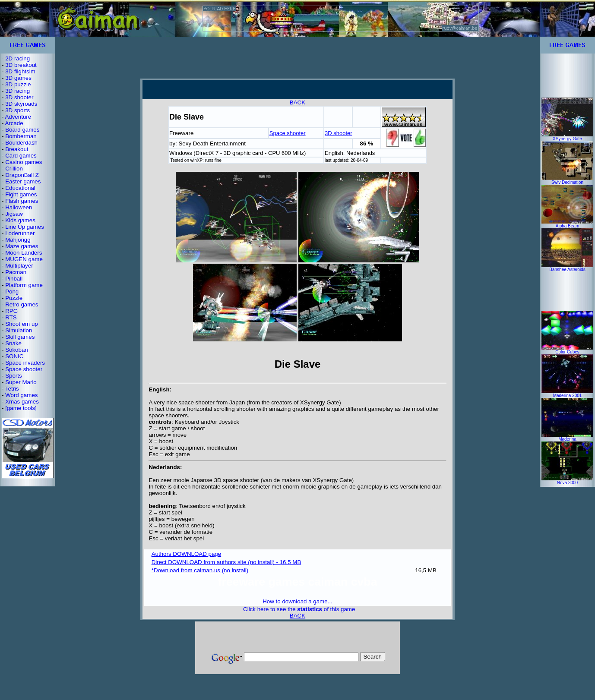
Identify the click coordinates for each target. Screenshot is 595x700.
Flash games (22, 201)
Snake (13, 343)
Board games (22, 130)
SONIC (14, 356)
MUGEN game (24, 259)
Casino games (24, 162)
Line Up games (25, 227)
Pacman (16, 272)
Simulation (19, 330)
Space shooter (24, 369)
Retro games (22, 304)
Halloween (19, 207)
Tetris (12, 389)
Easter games (23, 181)
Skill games (20, 337)
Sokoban (17, 350)
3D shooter (19, 97)
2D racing (17, 58)
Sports (14, 376)
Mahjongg (18, 240)
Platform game (24, 285)
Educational (20, 188)
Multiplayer (19, 266)
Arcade (14, 123)
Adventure (18, 117)
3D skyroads (21, 104)
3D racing (17, 91)
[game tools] (21, 408)
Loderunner (20, 233)
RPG (11, 311)
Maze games (22, 246)
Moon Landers (24, 253)
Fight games (21, 194)
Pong (12, 292)
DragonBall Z (22, 175)
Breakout (17, 149)
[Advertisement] (297, 57)
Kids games (20, 220)
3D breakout (21, 65)
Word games (21, 395)
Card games (21, 156)
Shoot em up (22, 324)
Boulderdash (21, 143)
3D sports (17, 110)
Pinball (14, 279)
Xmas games (22, 402)
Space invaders (25, 363)
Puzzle (14, 298)
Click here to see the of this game (299, 609)
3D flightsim (20, 71)
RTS (11, 317)
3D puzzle (18, 84)
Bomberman (21, 136)
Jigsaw (14, 214)
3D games (18, 78)
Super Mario (21, 382)
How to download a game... (297, 601)
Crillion (14, 169)
